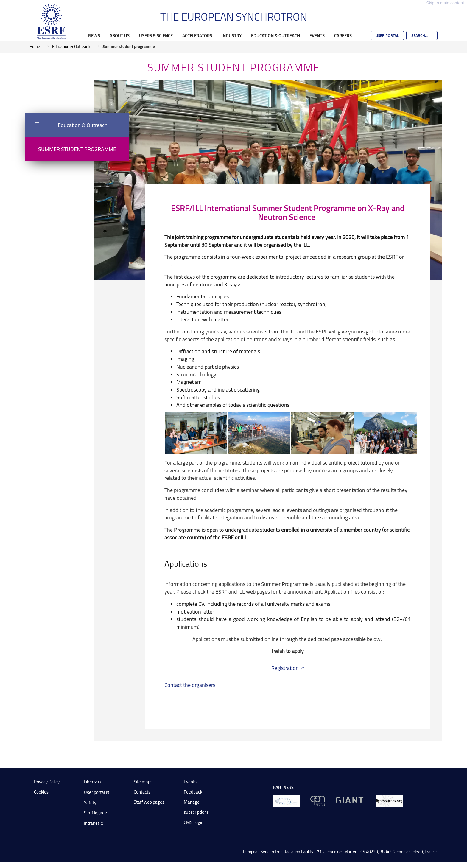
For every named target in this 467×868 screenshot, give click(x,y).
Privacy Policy (47, 782)
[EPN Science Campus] (318, 801)
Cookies (41, 792)
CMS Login (194, 822)
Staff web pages (149, 802)
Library (90, 782)
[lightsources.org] (389, 801)
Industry (232, 35)
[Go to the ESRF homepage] (51, 21)
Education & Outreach (275, 35)
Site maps (143, 782)
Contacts (142, 792)
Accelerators (197, 35)
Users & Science (156, 35)
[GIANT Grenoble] (350, 801)
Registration (285, 668)
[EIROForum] (286, 801)
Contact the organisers (190, 685)
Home (35, 46)
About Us (120, 35)
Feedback (193, 792)
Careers (343, 35)
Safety (90, 803)
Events (317, 35)
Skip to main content (445, 3)
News (94, 35)
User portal (94, 792)
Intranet (92, 823)
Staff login (94, 813)
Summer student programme (77, 149)
